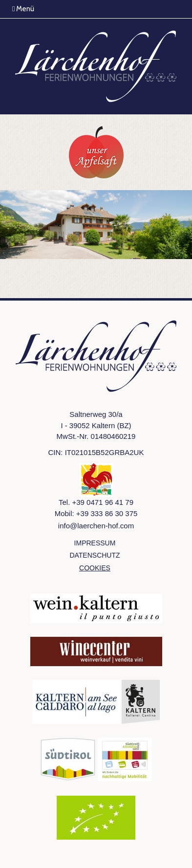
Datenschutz (95, 555)
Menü (23, 9)
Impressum (95, 543)
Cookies (95, 568)
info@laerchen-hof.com (96, 526)
